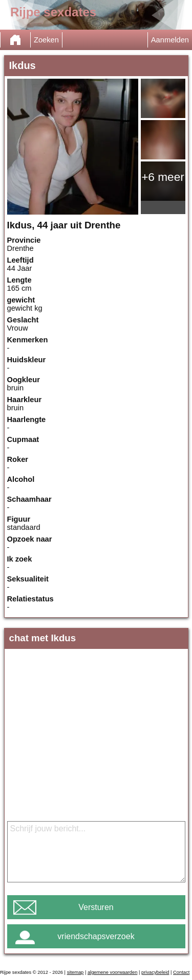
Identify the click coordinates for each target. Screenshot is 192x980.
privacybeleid (155, 972)
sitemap (76, 972)
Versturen (96, 907)
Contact (181, 972)
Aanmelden (170, 40)
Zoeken (46, 40)
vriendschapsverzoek (96, 936)
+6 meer (163, 177)
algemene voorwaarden (113, 972)
